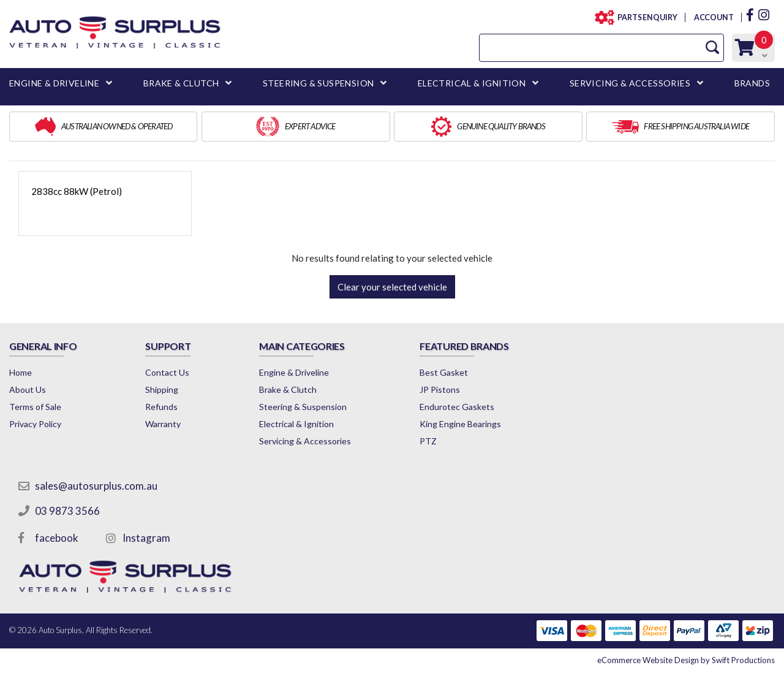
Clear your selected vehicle (392, 287)
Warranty (163, 424)
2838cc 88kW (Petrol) (77, 191)
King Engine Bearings (460, 424)
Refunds (161, 407)
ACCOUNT (713, 17)
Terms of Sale (35, 407)
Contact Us (167, 372)
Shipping (162, 389)
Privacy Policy (35, 424)
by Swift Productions (686, 660)
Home (21, 372)
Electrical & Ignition (296, 424)
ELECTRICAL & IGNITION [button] (472, 83)
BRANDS (752, 83)
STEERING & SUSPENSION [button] (318, 83)
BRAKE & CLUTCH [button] (181, 83)
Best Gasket (444, 372)
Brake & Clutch (288, 389)
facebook (57, 538)
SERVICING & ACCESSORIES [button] (630, 83)
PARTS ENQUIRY (644, 17)
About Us (28, 389)
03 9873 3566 (67, 511)
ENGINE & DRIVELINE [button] (54, 83)
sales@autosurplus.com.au (96, 486)
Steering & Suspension (303, 407)
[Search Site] (712, 47)
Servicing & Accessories (305, 441)
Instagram (146, 538)
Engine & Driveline (294, 372)
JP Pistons (440, 389)
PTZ (428, 441)
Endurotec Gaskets (457, 407)
